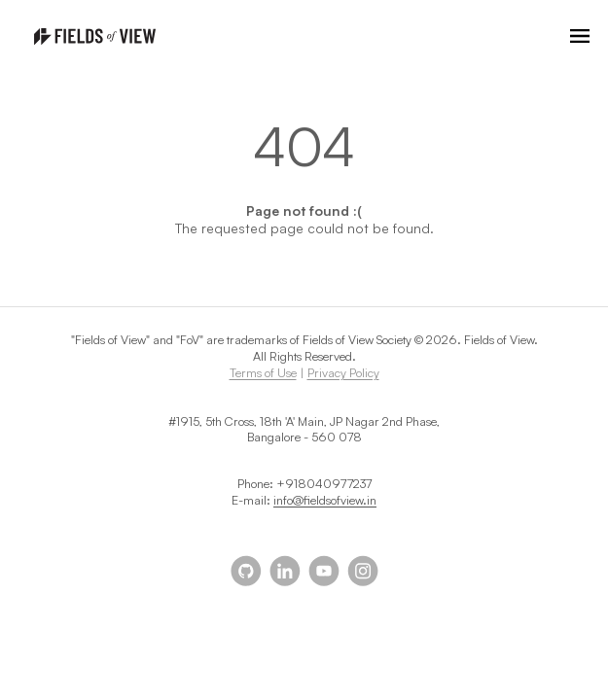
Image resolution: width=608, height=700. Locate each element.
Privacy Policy (343, 372)
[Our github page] (246, 571)
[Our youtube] (324, 571)
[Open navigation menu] (580, 36)
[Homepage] (95, 36)
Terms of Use (263, 372)
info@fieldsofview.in (325, 500)
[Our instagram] (363, 571)
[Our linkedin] (285, 571)
